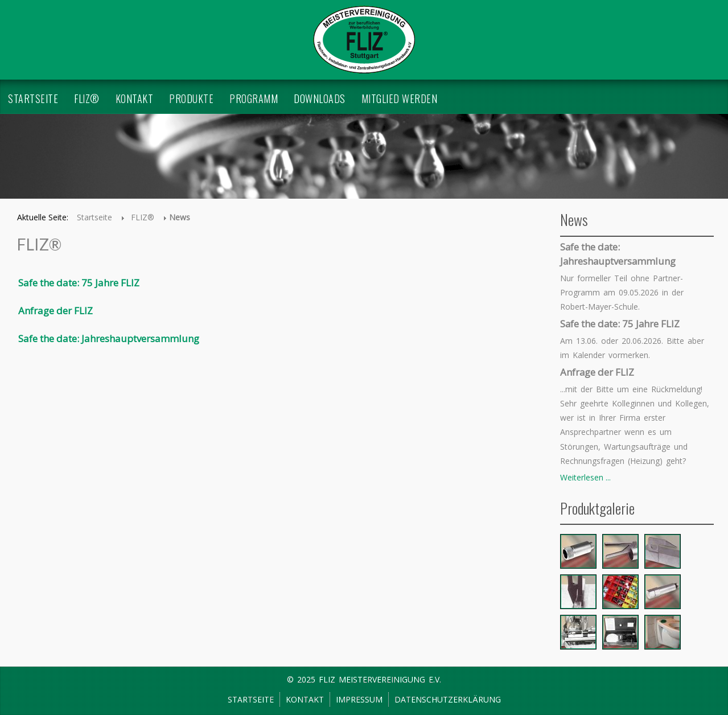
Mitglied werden (400, 98)
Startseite (33, 98)
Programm (254, 98)
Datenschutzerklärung (448, 699)
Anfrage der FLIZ (55, 311)
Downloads (320, 98)
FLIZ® (87, 98)
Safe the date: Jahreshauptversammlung (109, 338)
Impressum (359, 699)
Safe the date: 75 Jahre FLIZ (79, 283)
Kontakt (135, 98)
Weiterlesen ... (585, 477)
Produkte (191, 98)
